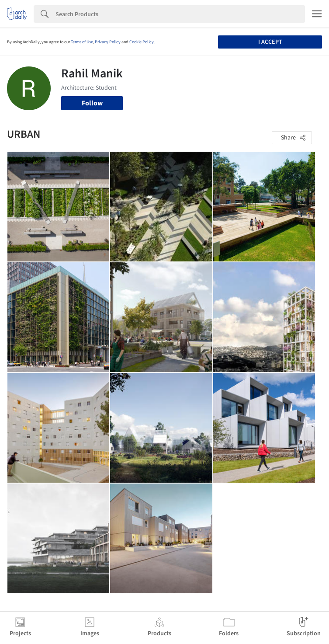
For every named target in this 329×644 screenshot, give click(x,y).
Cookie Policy (142, 42)
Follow (92, 103)
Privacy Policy (108, 42)
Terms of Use (82, 42)
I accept (270, 42)
